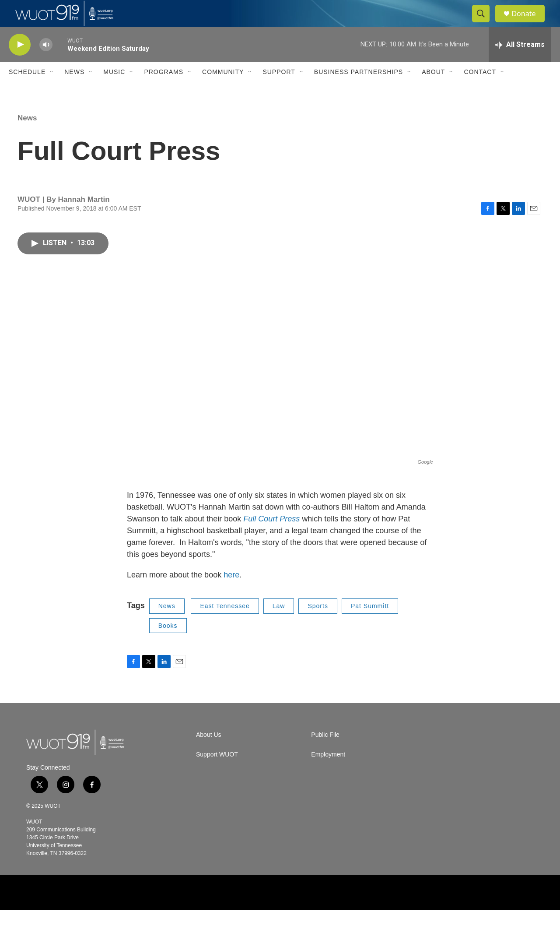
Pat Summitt (370, 625)
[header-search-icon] (485, 23)
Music (114, 91)
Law (279, 625)
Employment (328, 774)
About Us (209, 754)
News (74, 91)
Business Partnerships (359, 91)
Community (223, 91)
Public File (325, 754)
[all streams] (520, 63)
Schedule (27, 91)
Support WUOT (217, 774)
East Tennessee (225, 625)
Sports (318, 625)
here (231, 594)
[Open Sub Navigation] (52, 91)
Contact (480, 91)
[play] (20, 64)
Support (279, 91)
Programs (164, 91)
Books (168, 644)
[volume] (46, 64)
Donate (529, 23)
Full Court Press (273, 538)
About (433, 91)
